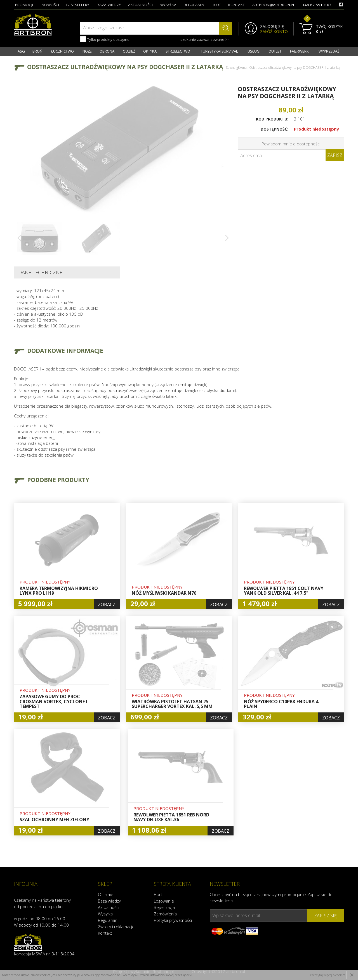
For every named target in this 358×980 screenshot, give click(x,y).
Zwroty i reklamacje (116, 927)
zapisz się (325, 916)
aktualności (140, 5)
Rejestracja (164, 907)
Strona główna (236, 68)
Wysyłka (105, 914)
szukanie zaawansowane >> (205, 39)
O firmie (106, 894)
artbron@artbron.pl (274, 5)
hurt (216, 5)
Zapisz (335, 155)
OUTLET (275, 51)
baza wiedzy (109, 5)
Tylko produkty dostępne (105, 39)
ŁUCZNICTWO (63, 51)
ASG (21, 51)
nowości (50, 5)
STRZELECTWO (178, 51)
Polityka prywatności (173, 920)
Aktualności (109, 907)
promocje (25, 5)
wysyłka (168, 5)
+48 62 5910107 (317, 5)
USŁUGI (254, 51)
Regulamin (108, 920)
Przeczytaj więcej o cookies (327, 975)
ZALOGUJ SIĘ (272, 27)
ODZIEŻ (129, 51)
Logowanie (164, 901)
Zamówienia (165, 914)
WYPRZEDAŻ (329, 51)
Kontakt (105, 933)
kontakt (236, 5)
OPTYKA (150, 51)
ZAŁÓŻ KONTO (274, 32)
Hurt (158, 894)
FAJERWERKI (300, 51)
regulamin (194, 5)
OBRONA (107, 51)
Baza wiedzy (109, 901)
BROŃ (37, 51)
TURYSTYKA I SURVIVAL (219, 51)
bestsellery (78, 5)
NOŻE (87, 51)
